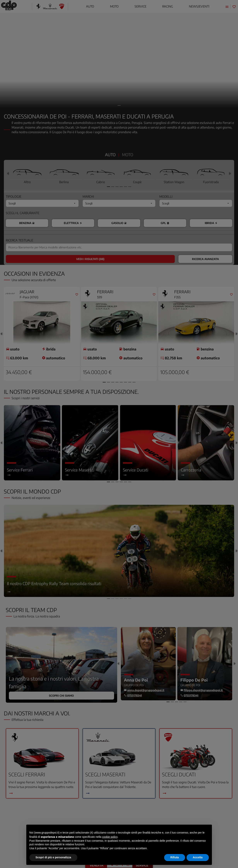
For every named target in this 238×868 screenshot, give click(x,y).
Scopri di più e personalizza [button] (53, 857)
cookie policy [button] (110, 837)
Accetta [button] (198, 857)
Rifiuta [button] (175, 857)
